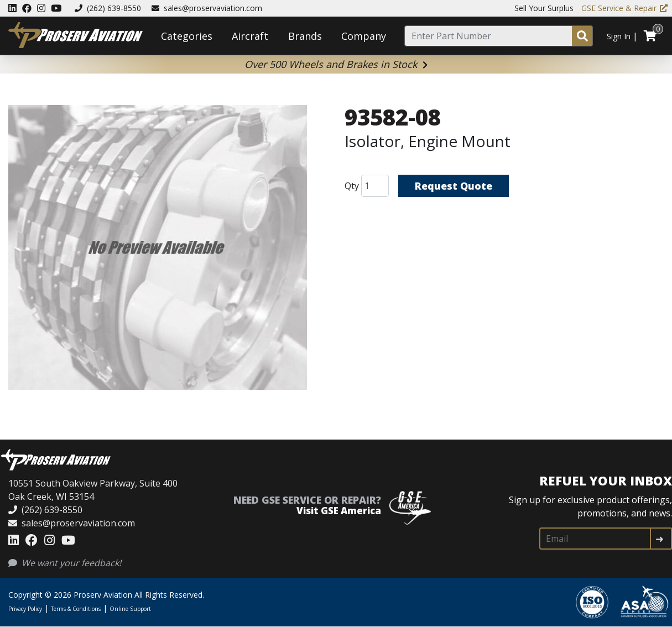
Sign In (619, 36)
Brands (305, 36)
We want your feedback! (65, 563)
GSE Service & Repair (624, 8)
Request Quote (454, 186)
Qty (352, 186)
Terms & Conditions (76, 609)
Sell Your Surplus (544, 8)
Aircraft (250, 36)
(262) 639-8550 (108, 8)
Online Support (130, 609)
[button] (158, 249)
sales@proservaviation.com (207, 8)
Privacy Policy (25, 609)
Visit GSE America (339, 511)
